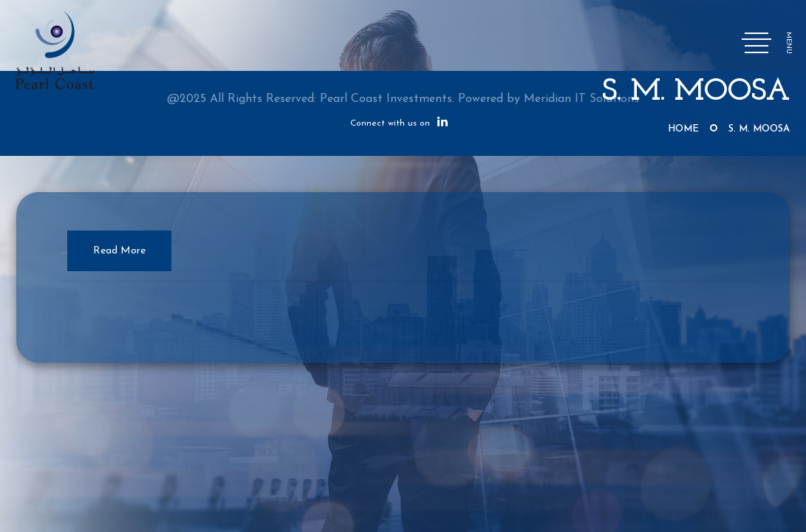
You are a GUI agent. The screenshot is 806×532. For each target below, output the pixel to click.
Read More (119, 251)
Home (683, 129)
